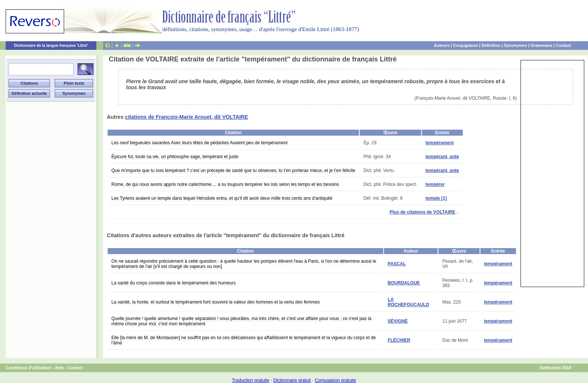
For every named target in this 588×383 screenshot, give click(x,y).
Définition (491, 45)
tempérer (435, 184)
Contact (563, 45)
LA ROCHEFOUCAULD (409, 302)
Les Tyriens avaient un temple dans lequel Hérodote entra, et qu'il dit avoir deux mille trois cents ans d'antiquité (222, 198)
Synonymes (516, 45)
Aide (59, 368)
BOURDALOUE (404, 283)
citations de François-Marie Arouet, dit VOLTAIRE (186, 117)
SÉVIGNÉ (398, 321)
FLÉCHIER (399, 340)
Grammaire (541, 45)
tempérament (440, 143)
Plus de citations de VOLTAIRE (422, 212)
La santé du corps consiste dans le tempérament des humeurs (174, 283)
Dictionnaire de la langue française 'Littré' (51, 46)
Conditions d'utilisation (28, 368)
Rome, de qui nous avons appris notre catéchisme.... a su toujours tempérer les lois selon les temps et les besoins (225, 184)
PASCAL (397, 264)
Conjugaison (466, 45)
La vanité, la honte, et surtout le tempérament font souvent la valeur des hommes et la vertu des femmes (216, 302)
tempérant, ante (442, 157)
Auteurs (442, 45)
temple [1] (436, 198)
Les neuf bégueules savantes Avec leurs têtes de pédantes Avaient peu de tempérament (199, 143)
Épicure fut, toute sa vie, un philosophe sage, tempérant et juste (175, 157)
